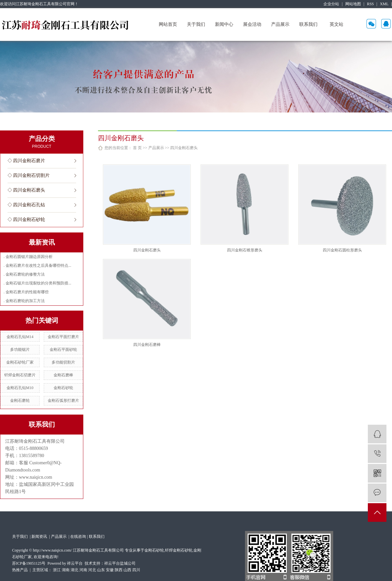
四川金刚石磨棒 (147, 345)
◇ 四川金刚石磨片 (26, 161)
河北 (92, 570)
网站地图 (353, 4)
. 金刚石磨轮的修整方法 (24, 274)
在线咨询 (78, 537)
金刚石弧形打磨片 (63, 401)
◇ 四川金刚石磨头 (26, 190)
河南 (83, 570)
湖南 (66, 570)
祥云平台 (75, 563)
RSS (370, 4)
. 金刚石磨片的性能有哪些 (26, 292)
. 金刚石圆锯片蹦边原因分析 (28, 257)
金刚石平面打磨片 (63, 337)
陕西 (119, 570)
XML (384, 4)
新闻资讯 (40, 537)
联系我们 (308, 24)
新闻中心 (224, 24)
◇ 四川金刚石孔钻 (26, 205)
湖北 (74, 570)
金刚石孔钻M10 (20, 388)
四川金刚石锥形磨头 (245, 250)
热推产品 (20, 570)
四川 (136, 570)
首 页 (137, 148)
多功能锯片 (20, 350)
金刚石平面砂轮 (63, 350)
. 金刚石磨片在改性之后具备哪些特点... (37, 265)
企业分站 (331, 4)
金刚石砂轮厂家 (20, 362)
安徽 (110, 570)
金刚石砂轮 (63, 388)
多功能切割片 (63, 362)
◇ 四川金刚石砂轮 (26, 220)
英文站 (336, 24)
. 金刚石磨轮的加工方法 (24, 301)
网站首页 (168, 24)
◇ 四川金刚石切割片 (29, 175)
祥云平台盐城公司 (120, 563)
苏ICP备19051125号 (29, 563)
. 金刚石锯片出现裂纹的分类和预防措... (37, 283)
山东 (101, 570)
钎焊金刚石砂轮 (179, 550)
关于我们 (196, 24)
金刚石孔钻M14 (20, 337)
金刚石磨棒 (63, 375)
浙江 (57, 570)
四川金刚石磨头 (184, 148)
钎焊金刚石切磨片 (20, 375)
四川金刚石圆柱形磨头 (342, 250)
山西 (127, 570)
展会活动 (252, 24)
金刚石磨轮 (20, 401)
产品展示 (280, 24)
